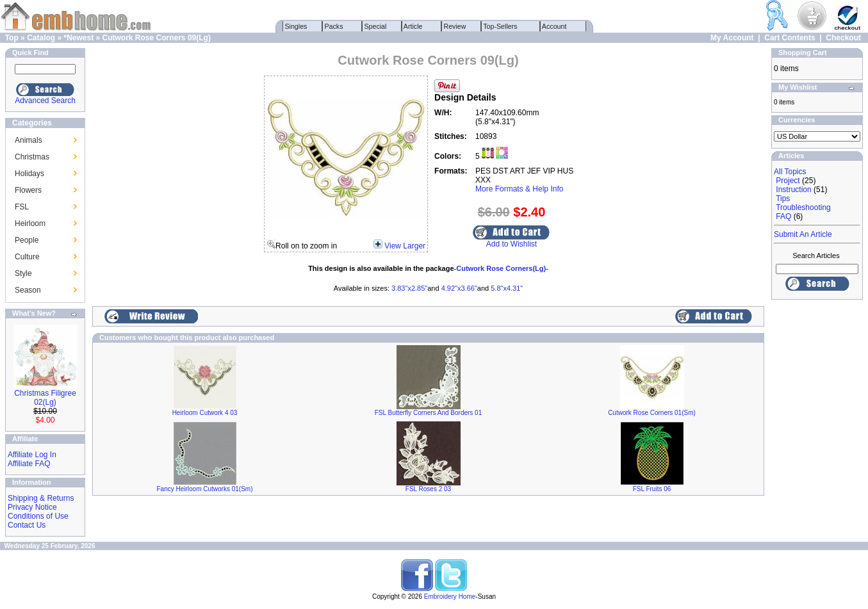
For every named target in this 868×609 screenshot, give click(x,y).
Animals (29, 140)
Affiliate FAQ (29, 464)
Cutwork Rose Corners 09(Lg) (157, 38)
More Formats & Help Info (519, 189)
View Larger (405, 246)
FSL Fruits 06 (652, 489)
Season (28, 290)
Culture (27, 257)
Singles (296, 26)
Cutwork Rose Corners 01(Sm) (652, 413)
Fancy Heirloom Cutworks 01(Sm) (204, 489)
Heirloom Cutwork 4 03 (205, 413)
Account (555, 26)
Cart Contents (790, 38)
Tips (783, 199)
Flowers (28, 190)
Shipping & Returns (41, 498)
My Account (732, 38)
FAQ (783, 216)
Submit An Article (803, 234)
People (27, 240)
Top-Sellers (501, 26)
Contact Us (27, 525)
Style (23, 273)
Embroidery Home (450, 597)
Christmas (32, 157)
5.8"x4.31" (507, 288)
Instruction (793, 190)
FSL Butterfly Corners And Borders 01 (429, 413)
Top (12, 38)
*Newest (78, 38)
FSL (22, 207)
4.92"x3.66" (459, 288)
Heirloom (30, 223)
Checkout (843, 38)
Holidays (29, 174)
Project (788, 181)
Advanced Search (45, 101)
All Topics (790, 172)
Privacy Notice (32, 507)
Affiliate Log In (32, 455)
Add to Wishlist (512, 244)
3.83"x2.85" (409, 288)
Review (455, 26)
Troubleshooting (803, 207)
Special (376, 26)
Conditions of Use (38, 516)
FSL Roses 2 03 (428, 489)
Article (414, 26)
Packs (334, 26)
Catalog (41, 38)
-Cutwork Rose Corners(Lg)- (501, 268)
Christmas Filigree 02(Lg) (45, 398)
